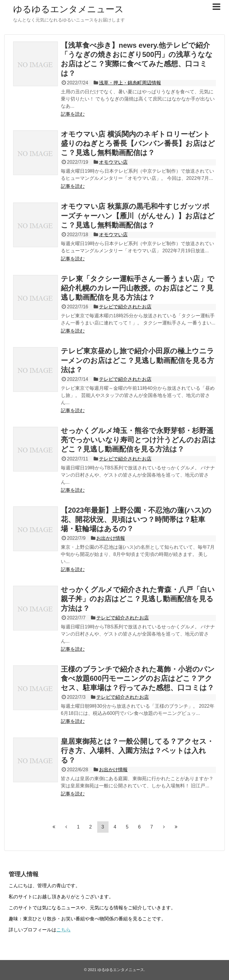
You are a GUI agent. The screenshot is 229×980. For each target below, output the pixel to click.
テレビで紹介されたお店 (125, 307)
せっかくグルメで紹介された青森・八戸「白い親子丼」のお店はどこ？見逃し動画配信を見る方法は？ (138, 599)
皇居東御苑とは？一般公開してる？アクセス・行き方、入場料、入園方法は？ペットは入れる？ (137, 751)
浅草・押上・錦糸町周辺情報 (130, 83)
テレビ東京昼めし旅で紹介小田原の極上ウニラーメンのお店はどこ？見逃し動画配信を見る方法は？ (137, 360)
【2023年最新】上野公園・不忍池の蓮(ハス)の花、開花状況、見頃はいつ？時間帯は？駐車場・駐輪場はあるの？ (136, 519)
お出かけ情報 (111, 538)
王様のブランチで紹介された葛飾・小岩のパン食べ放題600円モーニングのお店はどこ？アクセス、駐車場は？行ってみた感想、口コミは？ (138, 678)
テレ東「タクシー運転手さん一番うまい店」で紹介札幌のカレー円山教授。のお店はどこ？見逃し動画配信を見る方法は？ (138, 288)
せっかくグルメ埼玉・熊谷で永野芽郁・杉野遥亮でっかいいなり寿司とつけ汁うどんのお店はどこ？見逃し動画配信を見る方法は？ (138, 440)
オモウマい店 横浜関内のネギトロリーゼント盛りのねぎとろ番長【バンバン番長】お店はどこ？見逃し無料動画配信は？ (138, 143)
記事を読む (73, 114)
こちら (64, 930)
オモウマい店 (113, 162)
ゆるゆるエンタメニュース (68, 9)
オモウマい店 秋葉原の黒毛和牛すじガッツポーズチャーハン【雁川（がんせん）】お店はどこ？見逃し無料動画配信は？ (138, 215)
